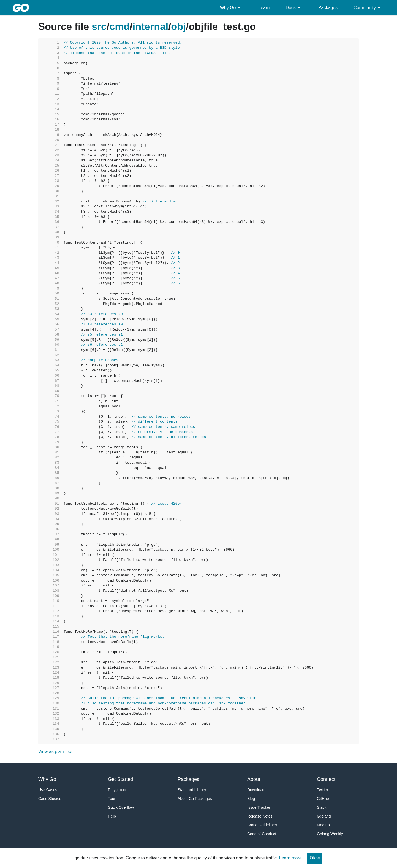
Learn (264, 8)
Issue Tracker (259, 807)
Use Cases (48, 790)
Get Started (121, 779)
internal (150, 27)
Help (112, 816)
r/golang (324, 816)
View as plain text (55, 752)
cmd (119, 27)
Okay (315, 858)
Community (368, 8)
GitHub (323, 799)
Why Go (231, 8)
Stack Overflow (121, 807)
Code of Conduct (262, 834)
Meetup (323, 825)
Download (256, 790)
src (99, 27)
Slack (322, 807)
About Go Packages (195, 799)
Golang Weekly (330, 834)
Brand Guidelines (262, 825)
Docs (294, 8)
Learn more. (291, 858)
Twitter (323, 790)
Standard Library (192, 790)
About (254, 779)
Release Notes (260, 816)
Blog (251, 799)
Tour (112, 799)
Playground (118, 790)
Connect (326, 779)
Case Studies (50, 799)
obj (178, 27)
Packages (328, 8)
